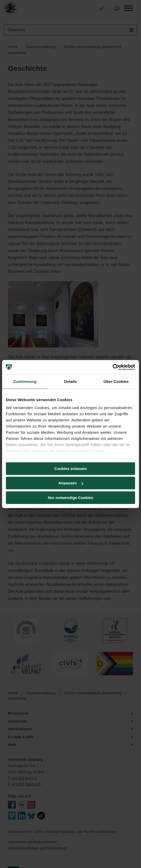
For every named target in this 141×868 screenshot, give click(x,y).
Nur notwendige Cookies (70, 498)
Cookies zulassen (70, 469)
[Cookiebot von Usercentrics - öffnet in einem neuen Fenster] (113, 367)
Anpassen (71, 483)
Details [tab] (70, 381)
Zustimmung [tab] (25, 381)
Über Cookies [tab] (116, 381)
